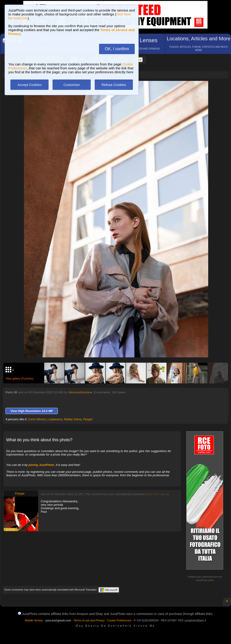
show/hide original (157, 494)
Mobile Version (34, 620)
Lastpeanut (55, 419)
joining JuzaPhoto (41, 465)
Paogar (88, 419)
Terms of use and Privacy (89, 620)
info (211, 580)
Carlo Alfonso (37, 419)
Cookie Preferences (119, 620)
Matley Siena (73, 419)
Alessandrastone (80, 392)
